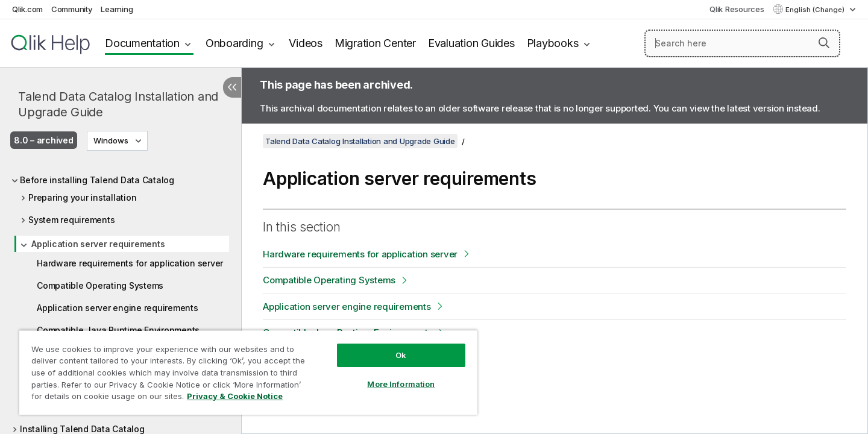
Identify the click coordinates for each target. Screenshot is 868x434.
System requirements (71, 220)
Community (72, 9)
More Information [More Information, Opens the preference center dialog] (401, 384)
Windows (111, 140)
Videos (306, 43)
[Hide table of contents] (232, 87)
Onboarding (234, 43)
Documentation (142, 43)
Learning (117, 9)
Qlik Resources (737, 9)
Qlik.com (27, 9)
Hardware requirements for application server (130, 263)
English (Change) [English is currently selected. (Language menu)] (816, 10)
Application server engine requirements (118, 308)
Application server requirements (98, 244)
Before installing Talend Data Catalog (97, 180)
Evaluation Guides (471, 43)
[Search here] (742, 43)
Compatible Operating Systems (100, 285)
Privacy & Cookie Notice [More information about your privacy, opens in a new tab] (235, 396)
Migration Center (375, 43)
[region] (248, 372)
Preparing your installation (82, 197)
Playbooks (553, 43)
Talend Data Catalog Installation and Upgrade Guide (118, 104)
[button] (824, 43)
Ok (401, 355)
